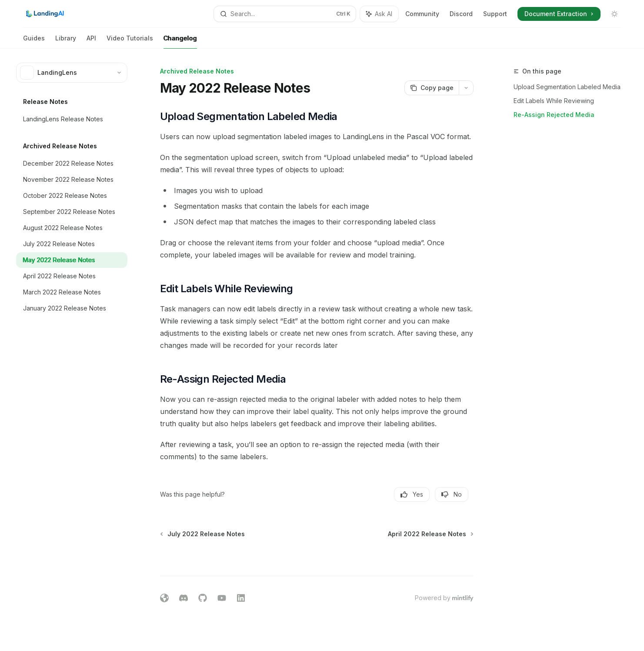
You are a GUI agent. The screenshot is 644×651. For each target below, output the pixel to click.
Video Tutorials (130, 42)
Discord (461, 14)
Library (66, 42)
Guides (34, 42)
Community (422, 14)
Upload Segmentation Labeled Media (567, 87)
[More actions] (466, 88)
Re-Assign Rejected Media (554, 115)
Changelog (180, 42)
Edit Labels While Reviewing (554, 101)
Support (495, 14)
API (91, 42)
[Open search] (285, 14)
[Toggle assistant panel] (379, 14)
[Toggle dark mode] (614, 14)
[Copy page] (432, 88)
